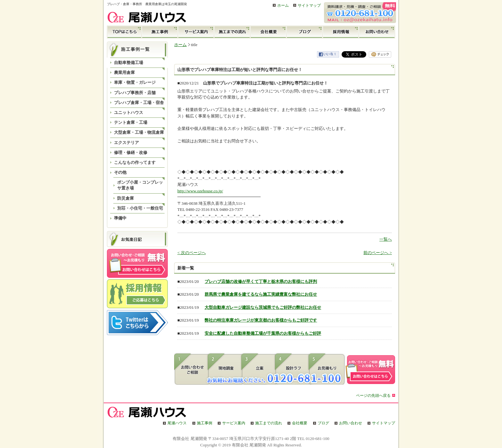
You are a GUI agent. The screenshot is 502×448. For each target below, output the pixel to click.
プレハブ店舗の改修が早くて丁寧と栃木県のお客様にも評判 (261, 281)
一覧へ (386, 239)
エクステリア (126, 143)
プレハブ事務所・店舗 (135, 93)
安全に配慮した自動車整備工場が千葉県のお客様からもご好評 (263, 333)
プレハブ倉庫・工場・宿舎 (139, 103)
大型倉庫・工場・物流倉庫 (139, 132)
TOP (124, 32)
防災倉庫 (125, 198)
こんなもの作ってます (135, 162)
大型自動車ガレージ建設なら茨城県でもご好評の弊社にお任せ (263, 307)
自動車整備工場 (129, 63)
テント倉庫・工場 (131, 122)
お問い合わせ (377, 32)
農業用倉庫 (124, 72)
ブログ (305, 32)
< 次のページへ (192, 253)
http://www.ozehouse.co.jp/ (200, 191)
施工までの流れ (232, 32)
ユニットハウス (129, 112)
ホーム (283, 6)
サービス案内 (196, 32)
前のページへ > (378, 253)
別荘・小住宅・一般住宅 (140, 208)
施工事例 (160, 32)
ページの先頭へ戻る (373, 396)
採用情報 (341, 32)
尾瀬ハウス (177, 423)
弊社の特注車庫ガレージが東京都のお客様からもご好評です (261, 320)
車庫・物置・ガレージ (135, 82)
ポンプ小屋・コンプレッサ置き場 (140, 185)
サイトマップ (309, 6)
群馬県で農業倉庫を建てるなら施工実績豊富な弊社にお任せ (261, 294)
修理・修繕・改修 (131, 152)
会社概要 (268, 32)
